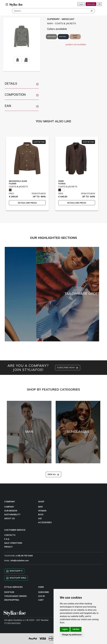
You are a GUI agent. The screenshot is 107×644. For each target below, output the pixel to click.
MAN (40, 507)
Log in (81, 4)
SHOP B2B (9, 592)
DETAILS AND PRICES (27, 203)
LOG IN (41, 596)
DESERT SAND (75, 37)
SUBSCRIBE (44, 592)
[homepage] (16, 5)
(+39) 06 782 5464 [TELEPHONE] (24, 556)
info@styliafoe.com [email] (20, 561)
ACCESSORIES (45, 522)
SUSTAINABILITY (12, 515)
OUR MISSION (11, 511)
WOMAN (42, 511)
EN (99, 4)
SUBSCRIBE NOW (68, 368)
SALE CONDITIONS (13, 543)
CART (41, 600)
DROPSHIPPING (12, 600)
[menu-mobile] (7, 4)
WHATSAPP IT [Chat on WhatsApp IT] (14, 571)
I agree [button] (65, 629)
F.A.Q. (7, 539)
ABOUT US (9, 519)
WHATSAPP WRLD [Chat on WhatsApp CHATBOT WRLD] (16, 578)
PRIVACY (8, 547)
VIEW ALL (53, 474)
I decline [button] (76, 629)
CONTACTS (10, 535)
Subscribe (91, 4)
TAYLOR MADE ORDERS (15, 596)
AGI (40, 519)
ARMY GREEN (51, 37)
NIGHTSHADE (63, 37)
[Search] (53, 11)
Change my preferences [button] (72, 635)
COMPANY (9, 507)
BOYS (41, 515)
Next (103, 174)
